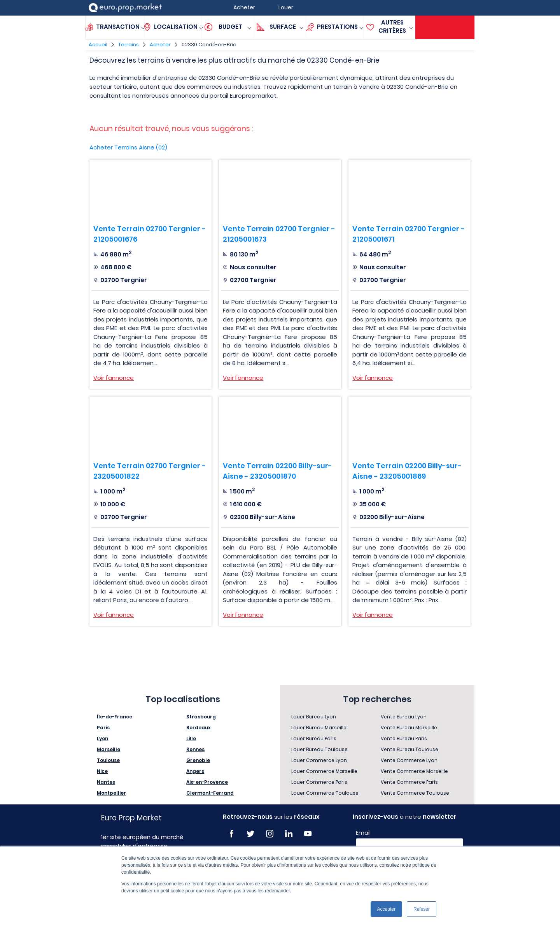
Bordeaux (199, 728)
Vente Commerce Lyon (409, 760)
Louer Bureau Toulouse (319, 749)
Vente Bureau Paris (404, 738)
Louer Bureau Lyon (314, 717)
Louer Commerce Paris (319, 782)
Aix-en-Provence (207, 782)
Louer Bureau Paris (314, 738)
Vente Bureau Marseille (409, 728)
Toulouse (108, 760)
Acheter (160, 45)
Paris (103, 728)
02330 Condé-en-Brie (209, 45)
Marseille (108, 749)
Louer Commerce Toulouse (325, 793)
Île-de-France (115, 717)
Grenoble (198, 760)
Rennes (195, 749)
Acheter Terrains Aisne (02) (128, 147)
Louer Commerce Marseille (324, 771)
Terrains (129, 45)
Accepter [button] (386, 909)
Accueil (98, 45)
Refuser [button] (422, 909)
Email (363, 833)
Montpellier (111, 793)
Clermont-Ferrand (210, 793)
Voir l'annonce (114, 378)
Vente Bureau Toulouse (409, 749)
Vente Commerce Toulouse (415, 793)
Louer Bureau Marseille (319, 728)
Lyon (102, 738)
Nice (102, 771)
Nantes (106, 782)
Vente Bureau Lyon (404, 717)
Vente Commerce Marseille (414, 771)
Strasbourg (201, 717)
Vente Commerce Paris (409, 782)
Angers (195, 771)
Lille (191, 738)
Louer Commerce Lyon (319, 760)
